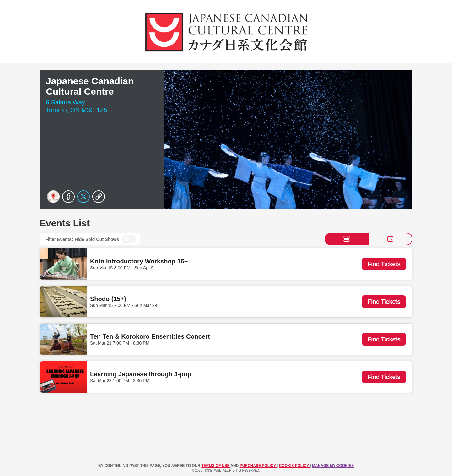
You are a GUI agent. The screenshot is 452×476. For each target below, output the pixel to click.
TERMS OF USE (216, 466)
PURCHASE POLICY (258, 466)
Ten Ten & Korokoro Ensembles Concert (150, 336)
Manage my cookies (333, 466)
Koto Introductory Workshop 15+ (139, 261)
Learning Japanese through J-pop (141, 374)
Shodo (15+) (108, 299)
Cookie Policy (294, 466)
